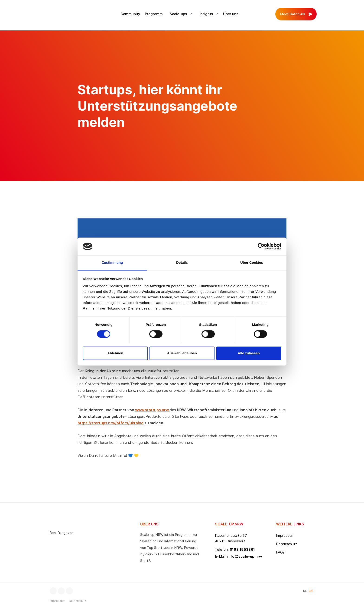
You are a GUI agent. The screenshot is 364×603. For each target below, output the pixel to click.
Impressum (285, 535)
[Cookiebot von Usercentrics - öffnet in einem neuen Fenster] (261, 246)
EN (311, 591)
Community (130, 14)
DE (305, 591)
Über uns (231, 14)
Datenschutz (287, 544)
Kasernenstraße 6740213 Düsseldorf (231, 538)
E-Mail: (239, 556)
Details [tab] (182, 263)
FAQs (280, 552)
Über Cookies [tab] (252, 263)
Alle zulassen (249, 353)
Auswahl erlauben (182, 353)
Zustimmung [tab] (112, 263)
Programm (154, 14)
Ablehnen (115, 353)
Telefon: (235, 549)
